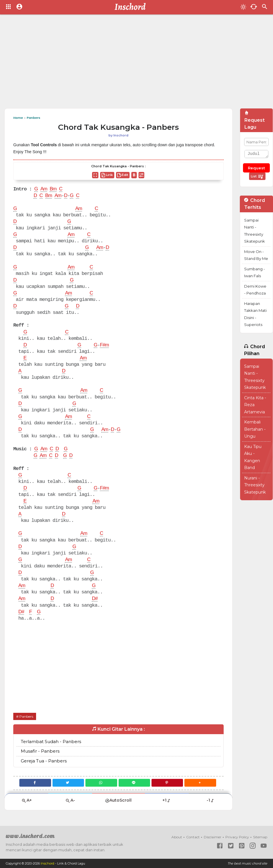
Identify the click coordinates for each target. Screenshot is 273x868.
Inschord (47, 863)
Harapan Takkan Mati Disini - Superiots (255, 314)
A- (70, 800)
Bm (53, 189)
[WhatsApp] (101, 783)
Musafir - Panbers (40, 751)
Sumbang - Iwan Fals (255, 272)
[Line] (134, 783)
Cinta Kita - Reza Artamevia (255, 405)
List (257, 177)
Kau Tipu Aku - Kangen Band (253, 457)
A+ (27, 800)
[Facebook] (35, 783)
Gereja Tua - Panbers (44, 761)
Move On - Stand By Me (256, 255)
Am (44, 189)
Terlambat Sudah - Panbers (51, 742)
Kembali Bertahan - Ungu (255, 429)
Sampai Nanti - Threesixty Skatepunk (255, 231)
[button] (200, 783)
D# (95, 599)
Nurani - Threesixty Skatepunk (255, 485)
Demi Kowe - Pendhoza (255, 290)
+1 (167, 800)
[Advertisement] (122, 63)
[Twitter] (68, 783)
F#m (104, 345)
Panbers (26, 716)
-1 (211, 800)
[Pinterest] (167, 783)
